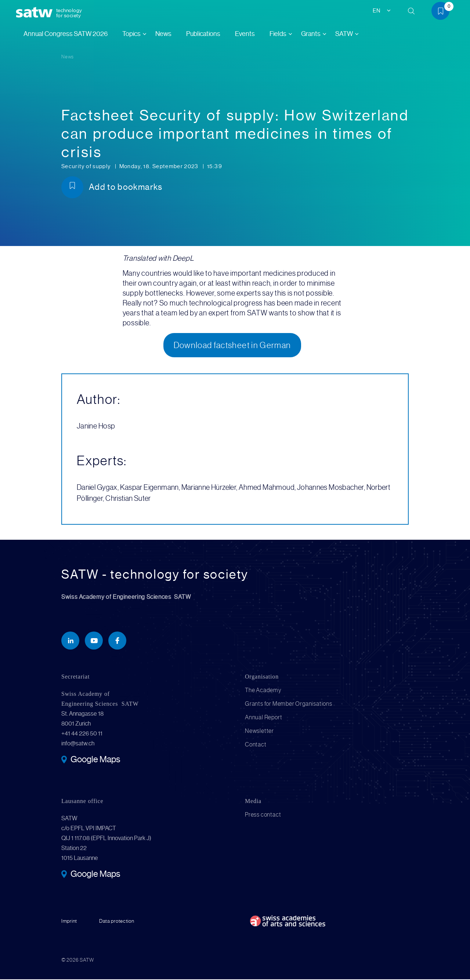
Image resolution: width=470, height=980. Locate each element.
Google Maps (95, 761)
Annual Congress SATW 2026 (66, 34)
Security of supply (87, 166)
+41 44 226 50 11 (82, 734)
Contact (256, 745)
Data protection (117, 922)
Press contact (263, 815)
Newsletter (259, 732)
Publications (203, 34)
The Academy (263, 691)
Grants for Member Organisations (289, 704)
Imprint (69, 922)
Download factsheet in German (232, 346)
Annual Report (263, 718)
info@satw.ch (78, 744)
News (163, 34)
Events (245, 34)
